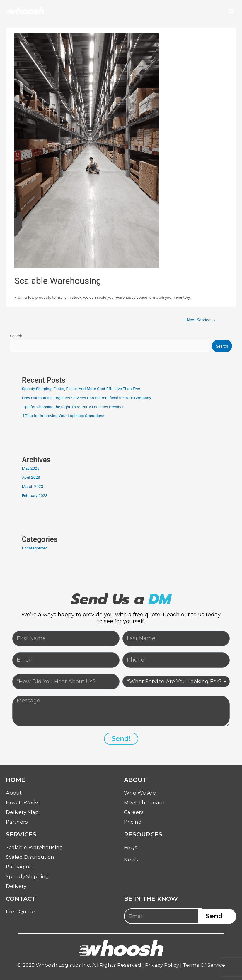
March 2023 (33, 486)
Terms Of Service (204, 965)
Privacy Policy (161, 965)
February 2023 (35, 495)
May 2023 (31, 468)
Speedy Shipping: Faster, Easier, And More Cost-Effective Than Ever (81, 389)
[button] (231, 11)
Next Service (201, 320)
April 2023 (31, 477)
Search (16, 336)
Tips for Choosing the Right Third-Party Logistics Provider (73, 407)
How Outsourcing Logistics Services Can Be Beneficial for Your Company (87, 398)
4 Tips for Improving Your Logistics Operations (63, 416)
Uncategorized (35, 548)
